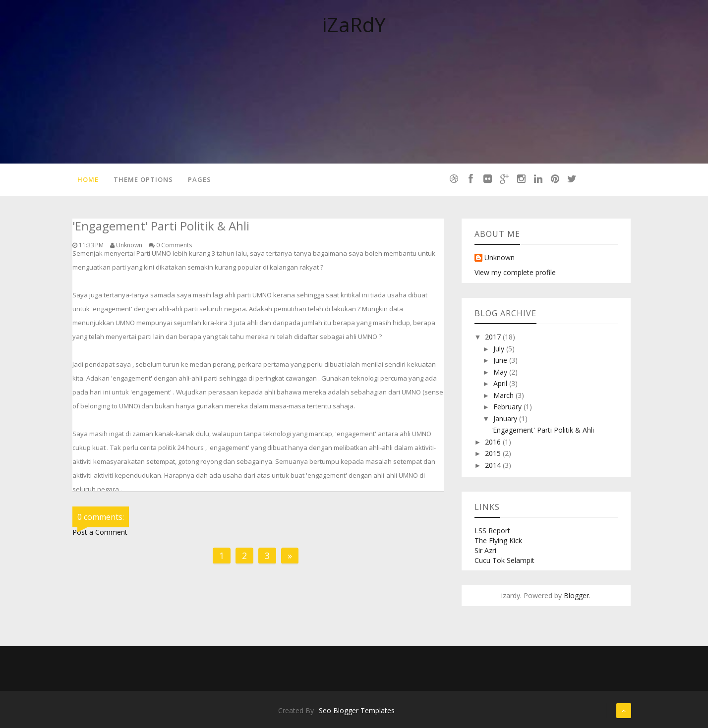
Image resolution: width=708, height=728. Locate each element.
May (501, 372)
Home (88, 179)
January (506, 419)
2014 (494, 465)
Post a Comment (100, 532)
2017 (494, 337)
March (504, 395)
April (501, 383)
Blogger (576, 595)
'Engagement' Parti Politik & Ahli (543, 430)
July (500, 349)
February (508, 407)
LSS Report (492, 531)
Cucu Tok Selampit (504, 560)
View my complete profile (515, 272)
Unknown (500, 258)
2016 (494, 442)
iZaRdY (354, 25)
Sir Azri (485, 550)
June (501, 360)
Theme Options (143, 179)
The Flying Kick (498, 540)
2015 (494, 453)
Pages (200, 179)
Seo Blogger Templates (357, 710)
